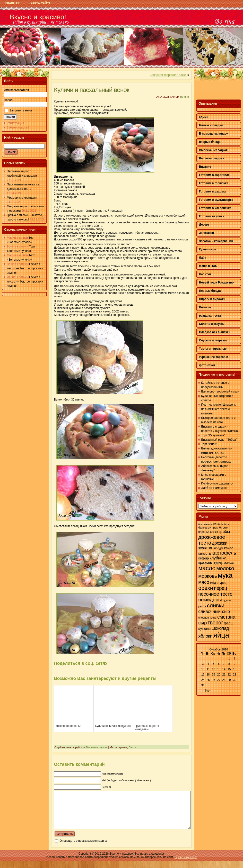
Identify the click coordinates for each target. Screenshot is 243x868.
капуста (204, 553)
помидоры (210, 600)
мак (232, 563)
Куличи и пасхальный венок (92, 90)
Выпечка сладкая (97, 747)
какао (229, 548)
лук (226, 563)
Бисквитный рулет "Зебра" (219, 440)
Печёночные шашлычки (217, 484)
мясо (204, 582)
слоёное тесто (207, 618)
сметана (226, 617)
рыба (202, 606)
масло (207, 568)
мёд (213, 583)
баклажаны (205, 524)
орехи (206, 588)
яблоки (205, 636)
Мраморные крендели (22, 198)
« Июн (207, 691)
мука (225, 575)
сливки (216, 606)
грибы (224, 532)
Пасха (132, 747)
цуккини (204, 629)
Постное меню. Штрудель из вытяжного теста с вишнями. (219, 409)
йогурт (219, 548)
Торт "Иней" (209, 444)
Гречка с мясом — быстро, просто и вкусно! (25, 268)
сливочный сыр (214, 611)
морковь (208, 576)
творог (215, 623)
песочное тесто (215, 594)
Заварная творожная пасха (168, 75)
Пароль (9, 100)
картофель (224, 553)
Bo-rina (185, 97)
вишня (214, 532)
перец (220, 588)
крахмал (206, 562)
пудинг (227, 600)
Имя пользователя (16, 90)
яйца (221, 635)
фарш (228, 623)
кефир (204, 558)
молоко (225, 568)
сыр (203, 623)
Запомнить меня (21, 110)
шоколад (220, 628)
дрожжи (220, 543)
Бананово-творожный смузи (220, 392)
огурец (222, 583)
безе (227, 524)
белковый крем (208, 528)
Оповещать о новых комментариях (83, 848)
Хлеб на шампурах (214, 488)
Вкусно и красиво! (38, 17)
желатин (206, 548)
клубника (218, 558)
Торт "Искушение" (213, 435)
